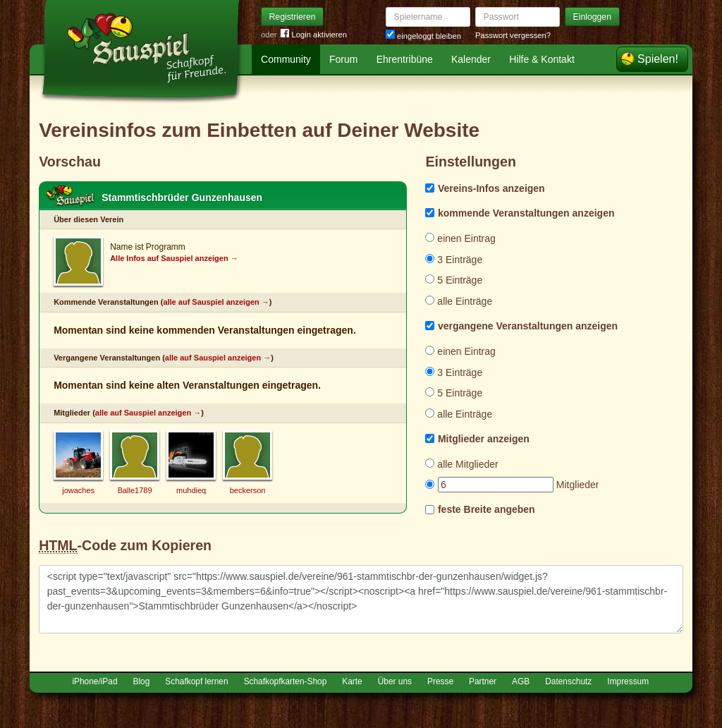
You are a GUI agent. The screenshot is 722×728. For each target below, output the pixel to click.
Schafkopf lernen (196, 681)
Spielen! (658, 59)
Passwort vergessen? (513, 35)
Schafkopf (71, 196)
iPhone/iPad (94, 681)
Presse (440, 681)
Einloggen (593, 17)
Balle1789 (135, 490)
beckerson (248, 490)
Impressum (628, 681)
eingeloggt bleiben (423, 36)
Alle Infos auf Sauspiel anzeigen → (174, 258)
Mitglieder (512, 485)
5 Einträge (454, 280)
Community (286, 59)
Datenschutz (568, 681)
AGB (521, 681)
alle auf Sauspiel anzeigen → (216, 302)
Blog (142, 681)
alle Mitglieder (461, 464)
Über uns (395, 681)
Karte (352, 681)
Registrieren (293, 17)
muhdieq (191, 490)
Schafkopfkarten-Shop (286, 681)
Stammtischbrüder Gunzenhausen (182, 198)
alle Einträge (459, 301)
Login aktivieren (314, 35)
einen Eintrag (460, 238)
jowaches (78, 490)
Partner (483, 681)
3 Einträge (454, 260)
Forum (343, 59)
